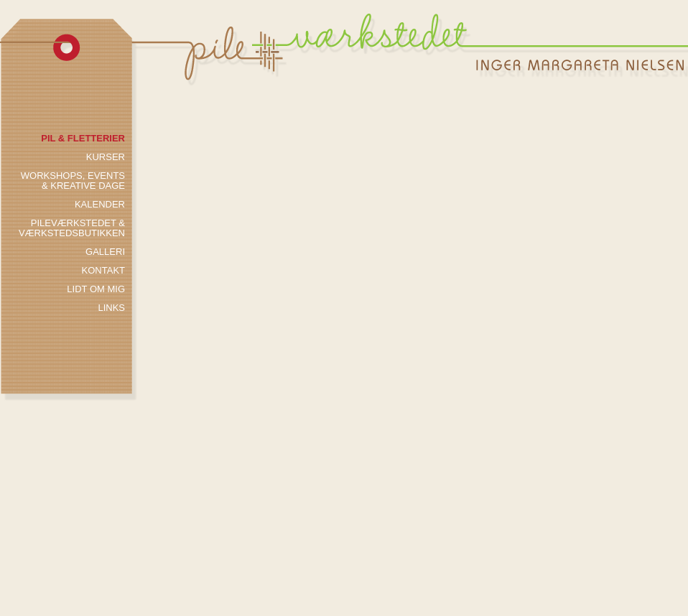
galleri (105, 252)
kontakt (103, 271)
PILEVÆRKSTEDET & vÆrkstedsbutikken (72, 228)
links (111, 308)
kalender (100, 205)
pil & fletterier (83, 139)
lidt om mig (96, 289)
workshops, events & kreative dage (73, 181)
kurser (106, 157)
